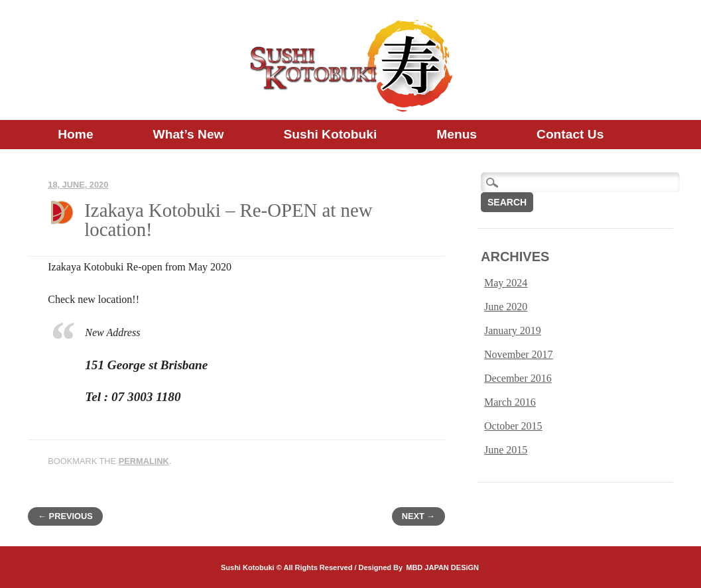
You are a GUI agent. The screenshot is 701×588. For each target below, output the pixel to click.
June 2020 (506, 307)
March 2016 (510, 402)
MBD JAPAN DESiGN (442, 567)
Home (75, 134)
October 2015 (513, 426)
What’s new (189, 134)
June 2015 (506, 450)
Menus (457, 134)
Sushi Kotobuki (331, 134)
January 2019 (513, 330)
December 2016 (518, 378)
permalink (144, 461)
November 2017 (519, 354)
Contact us (570, 134)
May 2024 (506, 283)
